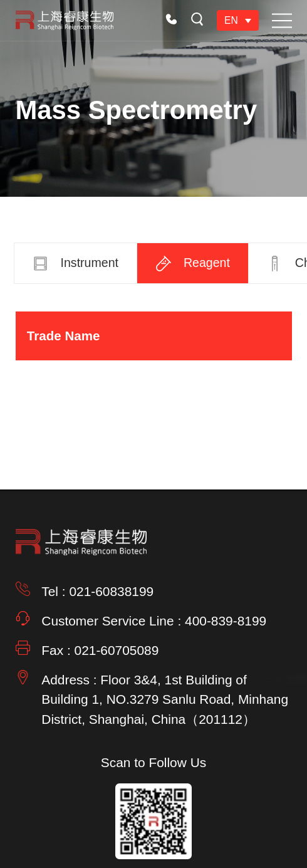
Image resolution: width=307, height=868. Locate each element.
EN (231, 20)
